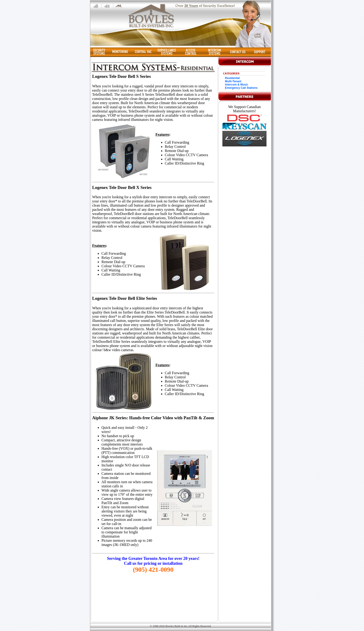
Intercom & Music (237, 85)
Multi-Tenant (233, 81)
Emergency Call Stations (241, 88)
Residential (232, 78)
